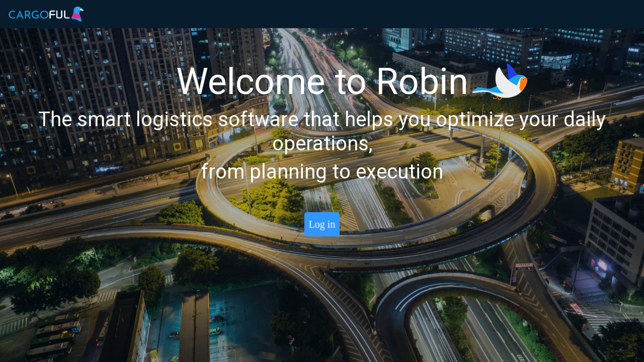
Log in (322, 224)
